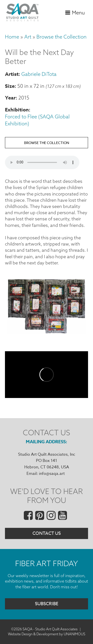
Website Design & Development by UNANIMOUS (47, 634)
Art (28, 37)
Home (12, 37)
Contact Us (47, 533)
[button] (46, 332)
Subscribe (47, 604)
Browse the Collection (62, 37)
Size (10, 86)
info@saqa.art (52, 474)
